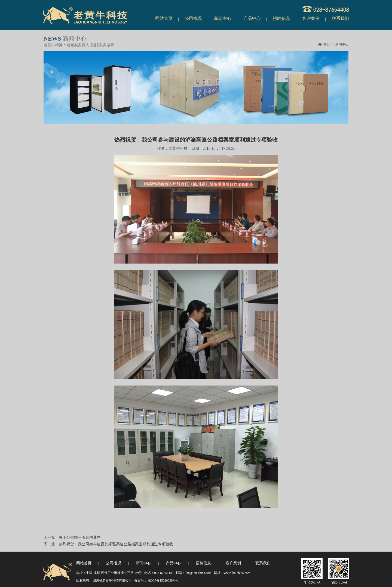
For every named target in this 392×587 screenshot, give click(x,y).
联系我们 (340, 18)
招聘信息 (281, 18)
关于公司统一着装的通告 (80, 538)
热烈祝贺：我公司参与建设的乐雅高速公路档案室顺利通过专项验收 (116, 544)
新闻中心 (223, 18)
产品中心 (252, 18)
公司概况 (193, 18)
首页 (327, 44)
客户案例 (311, 18)
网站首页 (164, 18)
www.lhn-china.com (237, 573)
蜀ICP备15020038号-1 (163, 580)
